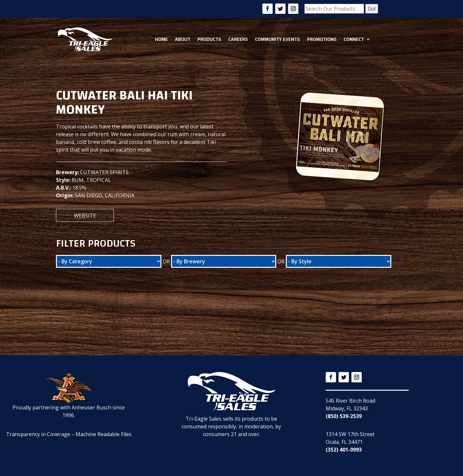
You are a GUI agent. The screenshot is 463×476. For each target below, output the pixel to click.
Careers (238, 39)
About (183, 39)
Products (209, 39)
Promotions (322, 39)
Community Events (277, 39)
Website (85, 216)
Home (161, 39)
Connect (354, 39)
